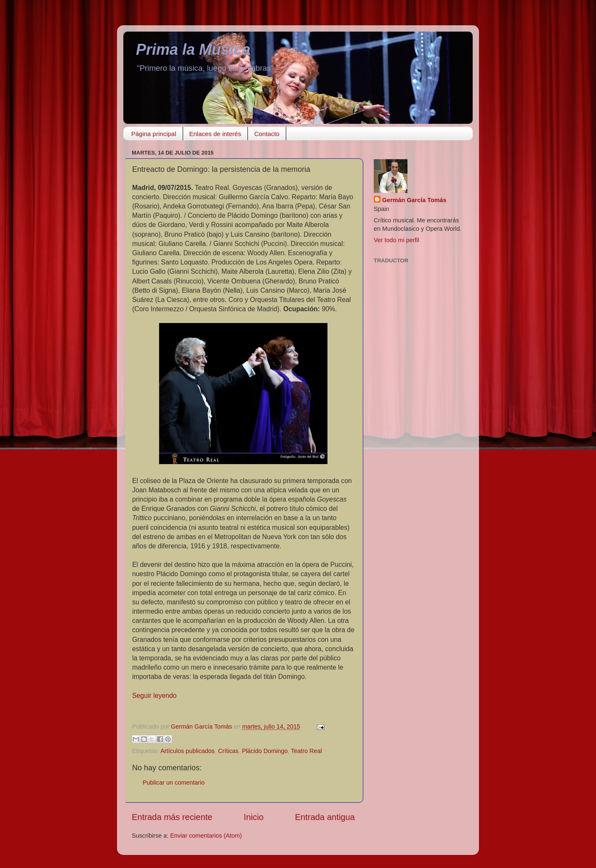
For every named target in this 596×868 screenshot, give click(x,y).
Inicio (254, 817)
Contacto (267, 134)
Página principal (154, 134)
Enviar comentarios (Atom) (206, 836)
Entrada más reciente (172, 817)
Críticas (228, 751)
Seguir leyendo (154, 696)
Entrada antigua (325, 817)
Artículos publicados (188, 751)
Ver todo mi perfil (396, 240)
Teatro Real (306, 751)
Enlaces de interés (215, 134)
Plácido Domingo (265, 751)
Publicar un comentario (174, 783)
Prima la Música (193, 49)
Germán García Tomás (414, 200)
